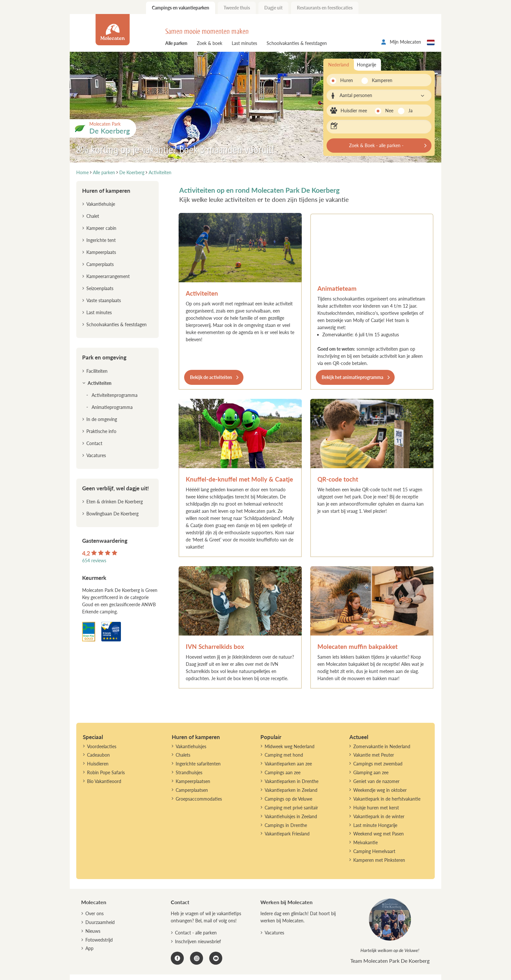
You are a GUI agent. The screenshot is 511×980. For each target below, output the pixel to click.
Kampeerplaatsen (193, 781)
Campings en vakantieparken (181, 8)
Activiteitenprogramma (115, 395)
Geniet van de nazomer (376, 781)
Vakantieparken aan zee (288, 764)
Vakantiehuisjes (191, 746)
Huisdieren (98, 764)
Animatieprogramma (112, 407)
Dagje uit (273, 8)
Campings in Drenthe (286, 825)
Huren (347, 80)
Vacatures (96, 455)
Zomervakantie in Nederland (382, 746)
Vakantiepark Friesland (287, 834)
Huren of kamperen (106, 191)
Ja (410, 111)
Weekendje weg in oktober (380, 790)
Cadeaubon (98, 755)
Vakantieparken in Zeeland (291, 790)
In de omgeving (102, 419)
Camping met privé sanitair (291, 808)
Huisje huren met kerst (376, 808)
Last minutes (244, 43)
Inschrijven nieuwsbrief (198, 941)
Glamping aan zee (371, 772)
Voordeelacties (102, 746)
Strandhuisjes (189, 772)
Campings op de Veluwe (288, 799)
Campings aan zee (283, 772)
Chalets (183, 755)
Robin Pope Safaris (106, 772)
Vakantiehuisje (101, 204)
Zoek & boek (210, 43)
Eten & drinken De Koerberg (115, 502)
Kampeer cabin (101, 228)
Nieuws (93, 931)
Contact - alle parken (196, 933)
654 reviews (94, 560)
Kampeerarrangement (108, 276)
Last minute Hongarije (375, 825)
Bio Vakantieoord (104, 781)
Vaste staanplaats (104, 300)
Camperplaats (100, 264)
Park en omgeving (104, 357)
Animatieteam (337, 288)
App (89, 948)
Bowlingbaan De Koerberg (112, 514)
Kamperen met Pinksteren (379, 860)
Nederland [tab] (339, 65)
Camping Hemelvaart (374, 851)
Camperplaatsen (192, 790)
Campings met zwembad (378, 764)
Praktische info (101, 431)
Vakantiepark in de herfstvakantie (387, 799)
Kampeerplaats (101, 252)
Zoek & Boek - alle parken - (376, 145)
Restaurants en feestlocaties (325, 8)
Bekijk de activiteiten (211, 377)
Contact (94, 443)
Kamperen (380, 80)
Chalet (93, 216)
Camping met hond (284, 755)
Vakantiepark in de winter (379, 816)
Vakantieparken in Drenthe (292, 781)
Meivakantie (365, 842)
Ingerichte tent (101, 240)
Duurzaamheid (100, 922)
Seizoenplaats (100, 288)
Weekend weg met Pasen (379, 834)
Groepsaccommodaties (199, 799)
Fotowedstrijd (99, 940)
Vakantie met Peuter (374, 755)
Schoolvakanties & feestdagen (297, 43)
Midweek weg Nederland (290, 746)
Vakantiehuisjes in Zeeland (291, 816)
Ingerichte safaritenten (198, 764)
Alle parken (176, 43)
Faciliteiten (97, 371)
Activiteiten (202, 293)
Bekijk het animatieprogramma (352, 377)
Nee (389, 111)
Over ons (95, 913)
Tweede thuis (237, 8)
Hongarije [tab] (366, 65)
